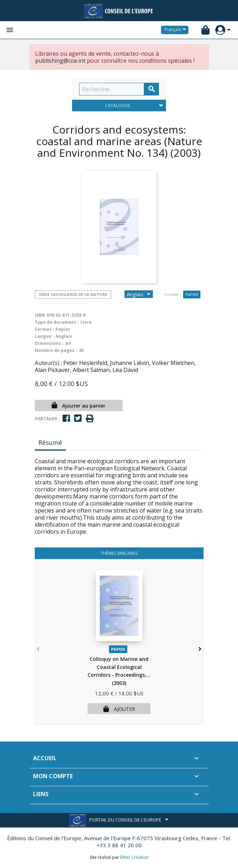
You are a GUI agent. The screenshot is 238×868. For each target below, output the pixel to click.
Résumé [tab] (50, 442)
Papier (192, 294)
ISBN (40, 315)
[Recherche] (112, 89)
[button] (200, 647)
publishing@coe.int (60, 61)
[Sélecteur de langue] (176, 30)
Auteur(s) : (48, 363)
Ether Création (134, 857)
